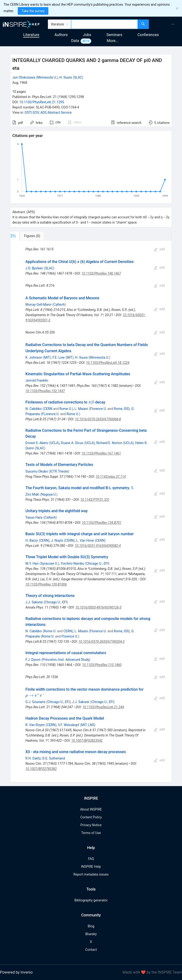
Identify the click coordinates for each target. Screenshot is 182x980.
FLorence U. (51, 414)
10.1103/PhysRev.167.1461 (101, 453)
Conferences (148, 35)
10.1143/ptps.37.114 (111, 477)
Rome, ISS (121, 409)
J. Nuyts (57, 540)
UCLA (54, 443)
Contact (91, 950)
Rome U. (66, 409)
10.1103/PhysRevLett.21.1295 (42, 102)
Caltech (59, 305)
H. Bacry (32, 540)
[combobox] (104, 24)
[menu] (166, 24)
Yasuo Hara (34, 517)
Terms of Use (91, 833)
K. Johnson (34, 357)
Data (75, 41)
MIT (47, 357)
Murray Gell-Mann (38, 305)
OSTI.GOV (32, 113)
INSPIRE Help (91, 867)
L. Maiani (81, 409)
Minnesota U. (47, 77)
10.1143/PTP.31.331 (95, 500)
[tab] (26, 236)
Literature (31, 35)
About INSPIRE (91, 809)
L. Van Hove (85, 540)
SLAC (78, 77)
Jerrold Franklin (37, 380)
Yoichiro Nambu (72, 563)
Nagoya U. (49, 494)
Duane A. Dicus (72, 443)
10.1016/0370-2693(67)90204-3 (101, 642)
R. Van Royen (35, 725)
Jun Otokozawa (24, 77)
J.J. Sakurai (34, 602)
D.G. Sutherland (54, 758)
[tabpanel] (91, 511)
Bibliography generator (91, 900)
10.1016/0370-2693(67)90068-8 (98, 419)
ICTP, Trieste (59, 471)
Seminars (114, 35)
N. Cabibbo (34, 409)
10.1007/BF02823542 (87, 741)
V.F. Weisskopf (68, 725)
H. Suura (66, 77)
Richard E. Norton (109, 443)
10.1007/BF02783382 (41, 769)
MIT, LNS (88, 725)
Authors (61, 35)
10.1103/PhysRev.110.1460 (102, 665)
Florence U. (98, 409)
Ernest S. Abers (37, 443)
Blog (91, 926)
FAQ (91, 859)
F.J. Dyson (33, 660)
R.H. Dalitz (33, 758)
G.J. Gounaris (35, 702)
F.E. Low (58, 357)
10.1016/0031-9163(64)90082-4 (98, 546)
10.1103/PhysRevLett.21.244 (103, 707)
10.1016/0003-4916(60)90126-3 (98, 607)
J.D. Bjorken (34, 268)
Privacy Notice (91, 825)
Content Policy (91, 817)
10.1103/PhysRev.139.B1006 (46, 584)
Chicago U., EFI (97, 563)
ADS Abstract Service (56, 113)
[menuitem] (173, 24)
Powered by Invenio (16, 972)
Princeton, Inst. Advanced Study (66, 660)
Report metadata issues (91, 874)
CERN (48, 409)
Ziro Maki (32, 494)
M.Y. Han (32, 563)
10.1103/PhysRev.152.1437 (45, 391)
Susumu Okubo (37, 471)
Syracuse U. (49, 563)
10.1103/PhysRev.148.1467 (101, 273)
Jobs (87, 35)
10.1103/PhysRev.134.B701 (102, 523)
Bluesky (91, 934)
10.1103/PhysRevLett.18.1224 (108, 363)
